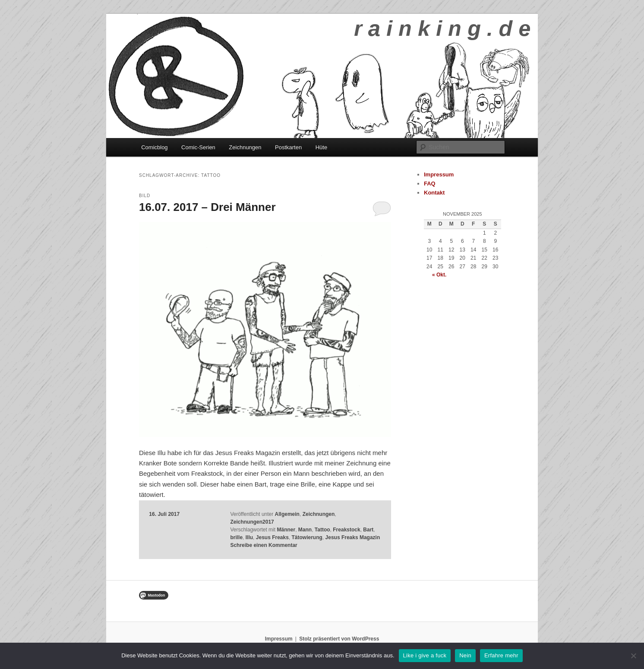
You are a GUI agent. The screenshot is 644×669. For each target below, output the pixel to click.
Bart (368, 530)
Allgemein (287, 514)
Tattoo (322, 530)
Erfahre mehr (501, 655)
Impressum (439, 174)
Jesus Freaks (272, 537)
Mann (305, 530)
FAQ (430, 184)
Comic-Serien (198, 147)
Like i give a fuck (425, 655)
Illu (249, 537)
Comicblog (154, 147)
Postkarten (288, 147)
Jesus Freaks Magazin (353, 537)
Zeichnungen (245, 147)
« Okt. (439, 275)
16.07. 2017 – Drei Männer (207, 207)
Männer (286, 530)
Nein (465, 655)
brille (236, 537)
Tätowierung (307, 537)
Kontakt (434, 193)
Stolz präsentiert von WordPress (339, 639)
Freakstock (346, 530)
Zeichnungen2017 (252, 522)
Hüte (321, 147)
